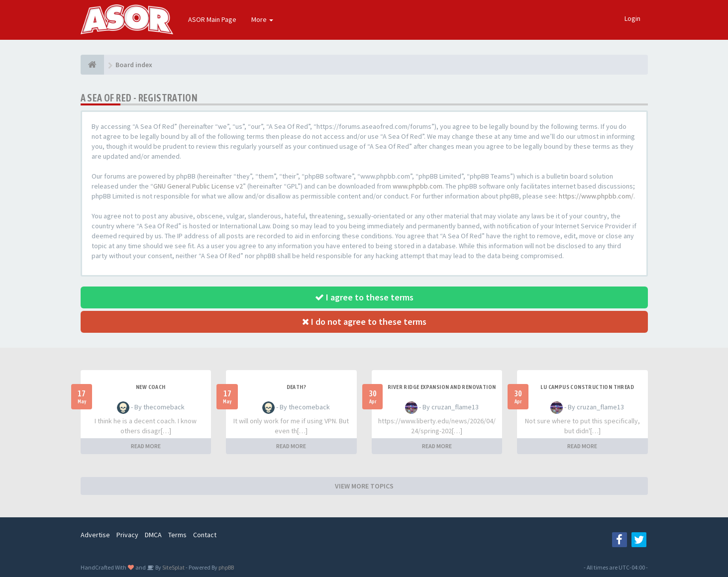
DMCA (153, 535)
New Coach (151, 387)
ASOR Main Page (212, 19)
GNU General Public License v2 (198, 186)
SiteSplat (173, 567)
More (262, 19)
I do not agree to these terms (364, 322)
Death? (296, 387)
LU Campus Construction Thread (587, 387)
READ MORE (146, 446)
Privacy (127, 535)
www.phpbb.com (417, 186)
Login (632, 18)
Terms (177, 535)
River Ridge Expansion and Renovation (442, 387)
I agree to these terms (364, 297)
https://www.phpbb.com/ (596, 196)
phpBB (226, 567)
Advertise (95, 535)
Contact (205, 535)
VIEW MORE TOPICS (364, 486)
